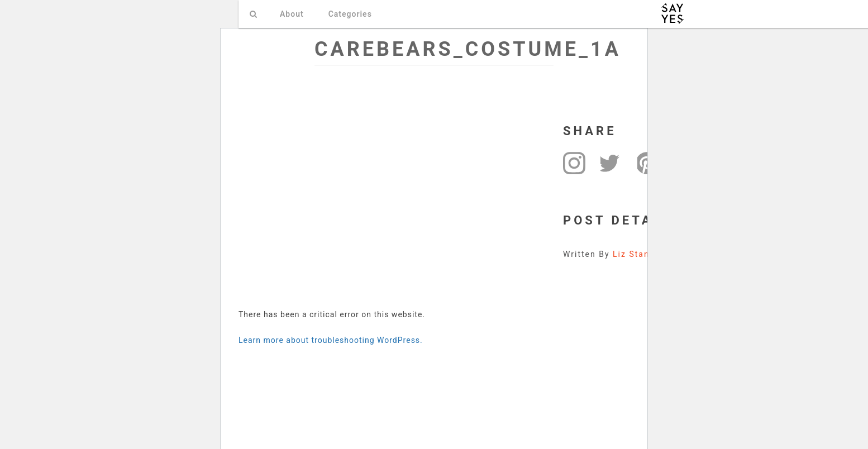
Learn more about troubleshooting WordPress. (331, 340)
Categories (350, 14)
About (292, 14)
